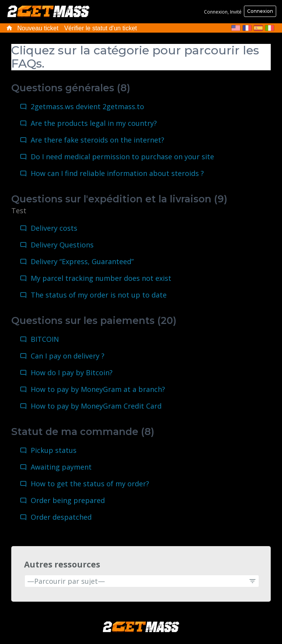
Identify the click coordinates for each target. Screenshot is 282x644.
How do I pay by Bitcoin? (72, 372)
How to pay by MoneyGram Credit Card (96, 406)
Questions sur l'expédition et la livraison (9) (119, 199)
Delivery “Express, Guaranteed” (82, 261)
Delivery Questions (62, 245)
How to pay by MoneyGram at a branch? (98, 389)
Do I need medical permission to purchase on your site (122, 157)
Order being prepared (68, 500)
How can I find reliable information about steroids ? (117, 173)
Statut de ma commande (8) (83, 432)
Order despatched (61, 517)
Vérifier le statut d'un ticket (100, 28)
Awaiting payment (61, 467)
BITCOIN (45, 339)
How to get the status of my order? (90, 484)
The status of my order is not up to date (99, 295)
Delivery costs (54, 228)
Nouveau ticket (38, 28)
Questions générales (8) (71, 88)
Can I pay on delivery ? (68, 356)
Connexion (260, 11)
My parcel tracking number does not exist (101, 278)
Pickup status (54, 450)
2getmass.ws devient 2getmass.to (87, 106)
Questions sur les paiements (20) (94, 320)
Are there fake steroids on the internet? (97, 140)
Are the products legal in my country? (94, 123)
